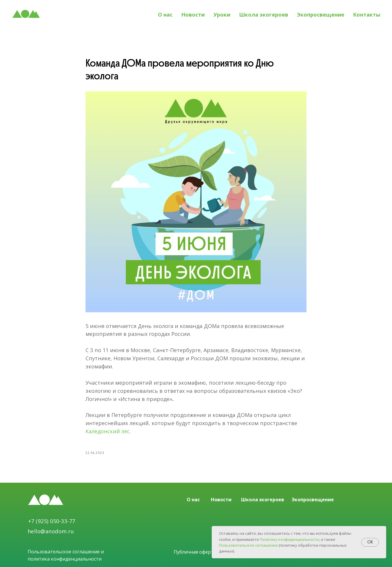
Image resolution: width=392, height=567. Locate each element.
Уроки (222, 15)
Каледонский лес (108, 431)
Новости (193, 15)
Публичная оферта (195, 552)
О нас (165, 15)
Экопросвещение (321, 15)
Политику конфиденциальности (289, 539)
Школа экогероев (264, 15)
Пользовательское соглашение (249, 545)
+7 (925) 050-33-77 (52, 521)
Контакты (367, 15)
